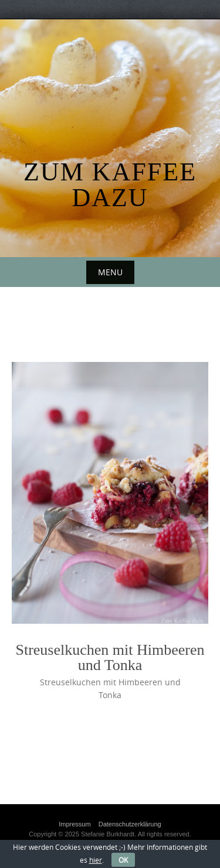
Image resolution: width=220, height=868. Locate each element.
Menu (110, 272)
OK (123, 860)
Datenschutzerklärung (130, 824)
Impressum (75, 824)
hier (96, 860)
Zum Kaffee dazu (110, 185)
